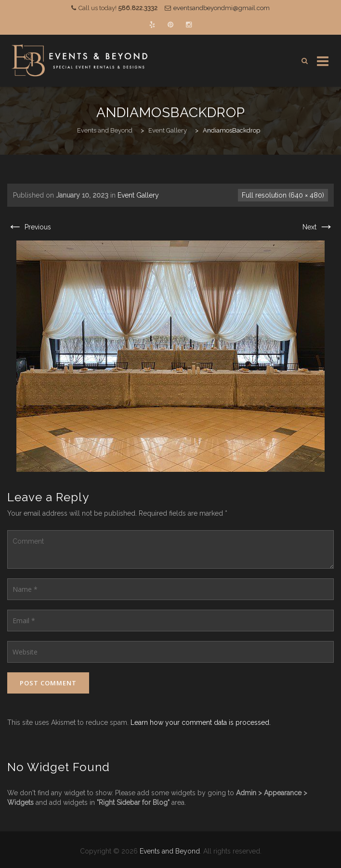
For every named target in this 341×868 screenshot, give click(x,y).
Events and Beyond (170, 851)
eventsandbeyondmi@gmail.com (222, 8)
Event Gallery (138, 195)
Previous (29, 227)
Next (318, 227)
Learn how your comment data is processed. (201, 722)
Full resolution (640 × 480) (283, 195)
